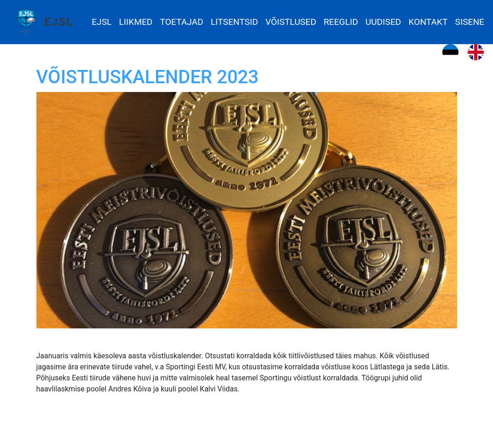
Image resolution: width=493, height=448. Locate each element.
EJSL (59, 22)
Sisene (470, 22)
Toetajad (181, 22)
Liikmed (136, 22)
